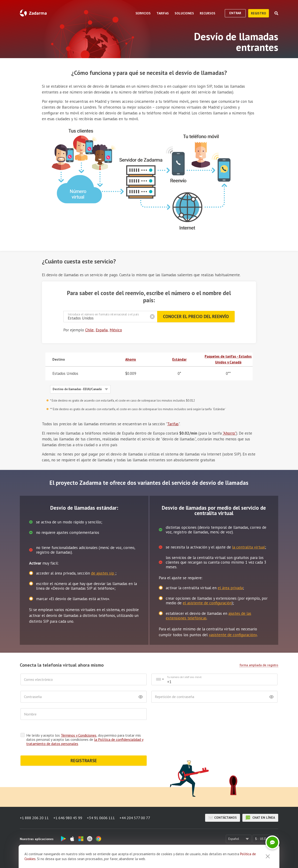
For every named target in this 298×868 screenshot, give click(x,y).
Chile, (90, 330)
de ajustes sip (103, 573)
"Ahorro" (229, 433)
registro (259, 13)
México (116, 330)
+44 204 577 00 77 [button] (135, 818)
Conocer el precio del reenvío (196, 316)
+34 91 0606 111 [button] (101, 818)
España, (102, 330)
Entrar (235, 13)
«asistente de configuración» (233, 635)
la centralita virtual (249, 547)
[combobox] (160, 680)
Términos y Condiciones (79, 735)
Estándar (179, 359)
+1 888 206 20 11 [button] (34, 818)
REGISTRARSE (84, 761)
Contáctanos (223, 818)
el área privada (230, 588)
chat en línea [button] (260, 818)
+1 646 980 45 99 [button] (68, 818)
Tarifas (173, 424)
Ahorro (131, 359)
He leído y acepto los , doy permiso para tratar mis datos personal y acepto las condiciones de (85, 739)
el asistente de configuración (207, 603)
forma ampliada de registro (259, 665)
